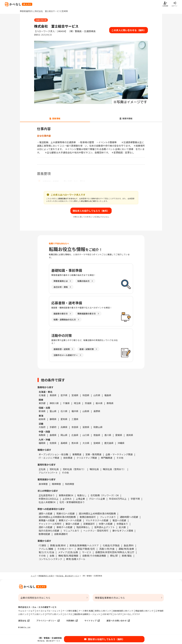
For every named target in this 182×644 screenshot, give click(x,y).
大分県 (86, 443)
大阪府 (42, 427)
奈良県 (75, 427)
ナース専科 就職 (70, 611)
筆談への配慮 (72, 524)
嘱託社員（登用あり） (114, 469)
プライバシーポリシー (48, 621)
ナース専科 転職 (86, 611)
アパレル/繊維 (46, 549)
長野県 (97, 411)
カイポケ (118, 614)
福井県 (75, 411)
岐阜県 (42, 419)
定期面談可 (89, 524)
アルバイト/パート (48, 473)
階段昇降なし (83, 527)
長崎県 (64, 443)
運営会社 (24, 621)
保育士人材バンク (103, 611)
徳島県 (97, 435)
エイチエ (68, 614)
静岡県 (53, 419)
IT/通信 (42, 545)
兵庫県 (64, 427)
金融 (52, 556)
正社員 (42, 469)
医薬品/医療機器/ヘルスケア (84, 545)
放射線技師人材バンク (123, 611)
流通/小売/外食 (107, 549)
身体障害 (43, 484)
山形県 (97, 395)
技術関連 (68, 458)
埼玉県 (77, 403)
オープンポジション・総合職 (53, 454)
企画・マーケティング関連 (119, 454)
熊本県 (75, 443)
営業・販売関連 (93, 454)
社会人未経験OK (47, 502)
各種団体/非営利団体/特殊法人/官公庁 (115, 552)
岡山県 (64, 435)
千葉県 (66, 403)
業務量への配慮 (47, 520)
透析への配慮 (45, 527)
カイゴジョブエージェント (48, 611)
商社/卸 (114, 556)
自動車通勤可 (61, 534)
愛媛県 (119, 435)
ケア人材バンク (37, 614)
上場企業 (80, 499)
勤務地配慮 (44, 534)
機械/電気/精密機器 (68, 556)
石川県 (64, 411)
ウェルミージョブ (26, 611)
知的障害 (70, 484)
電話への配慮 (119, 520)
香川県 (108, 435)
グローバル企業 (97, 499)
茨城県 (88, 403)
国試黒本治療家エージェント (87, 614)
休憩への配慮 (106, 524)
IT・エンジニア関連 (49, 458)
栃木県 (99, 403)
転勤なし (82, 495)
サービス (87, 552)
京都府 (53, 427)
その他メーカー (65, 549)
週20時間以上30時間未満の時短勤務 (57, 517)
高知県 (130, 435)
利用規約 (72, 621)
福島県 (108, 395)
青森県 (53, 395)
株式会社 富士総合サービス (68, 576)
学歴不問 (135, 499)
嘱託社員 (94, 469)
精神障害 (56, 484)
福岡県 (42, 443)
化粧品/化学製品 (111, 545)
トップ (33, 576)
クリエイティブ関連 (87, 458)
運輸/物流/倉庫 (126, 549)
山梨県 (86, 411)
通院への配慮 (45, 513)
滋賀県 (86, 427)
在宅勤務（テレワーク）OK (105, 495)
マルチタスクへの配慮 (97, 520)
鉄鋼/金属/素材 (58, 545)
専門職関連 (107, 458)
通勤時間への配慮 (129, 517)
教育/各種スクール (76, 559)
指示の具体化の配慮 (49, 531)
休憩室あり (122, 524)
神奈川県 (54, 403)
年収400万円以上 (118, 499)
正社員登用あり (47, 495)
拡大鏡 (122, 527)
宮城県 (75, 395)
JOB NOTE (107, 614)
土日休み (67, 499)
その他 (120, 458)
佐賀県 (53, 443)
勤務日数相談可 (88, 517)
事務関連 (77, 454)
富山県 (53, 411)
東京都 (42, 403)
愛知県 (64, 419)
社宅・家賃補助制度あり (72, 502)
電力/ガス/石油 (46, 552)
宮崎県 (97, 443)
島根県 (53, 435)
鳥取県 (42, 435)
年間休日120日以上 (49, 499)
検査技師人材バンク (144, 611)
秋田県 (86, 395)
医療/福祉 (127, 556)
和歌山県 (98, 427)
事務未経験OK (66, 495)
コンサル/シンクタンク (50, 559)
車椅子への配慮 (64, 527)
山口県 (86, 435)
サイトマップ (92, 621)
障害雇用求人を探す (46, 576)
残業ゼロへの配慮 (66, 513)
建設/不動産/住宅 (86, 549)
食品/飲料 (129, 545)
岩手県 (64, 395)
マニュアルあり (71, 531)
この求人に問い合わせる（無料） (129, 30)
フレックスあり (108, 517)
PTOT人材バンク (54, 614)
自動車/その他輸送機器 (94, 556)
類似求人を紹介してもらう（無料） (91, 211)
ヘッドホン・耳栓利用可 (96, 531)
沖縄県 (121, 443)
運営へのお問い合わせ (118, 621)
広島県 (75, 435)
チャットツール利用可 (50, 524)
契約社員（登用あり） (74, 469)
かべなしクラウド (132, 614)
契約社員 (54, 469)
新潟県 (42, 411)
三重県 (75, 419)
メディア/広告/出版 (68, 552)
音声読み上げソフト (105, 527)
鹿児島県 (109, 443)
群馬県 (110, 403)
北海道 (42, 395)
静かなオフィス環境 (123, 531)
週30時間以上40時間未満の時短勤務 (97, 513)
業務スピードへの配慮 (70, 520)
